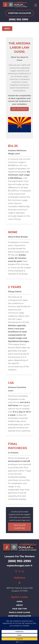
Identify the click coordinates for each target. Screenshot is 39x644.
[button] (16, 571)
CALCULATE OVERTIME (20, 527)
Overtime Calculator (20, 616)
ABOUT (20, 605)
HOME (19, 601)
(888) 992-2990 (19, 19)
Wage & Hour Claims (19, 612)
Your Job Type (19, 609)
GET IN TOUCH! (19, 109)
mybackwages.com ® (20, 566)
